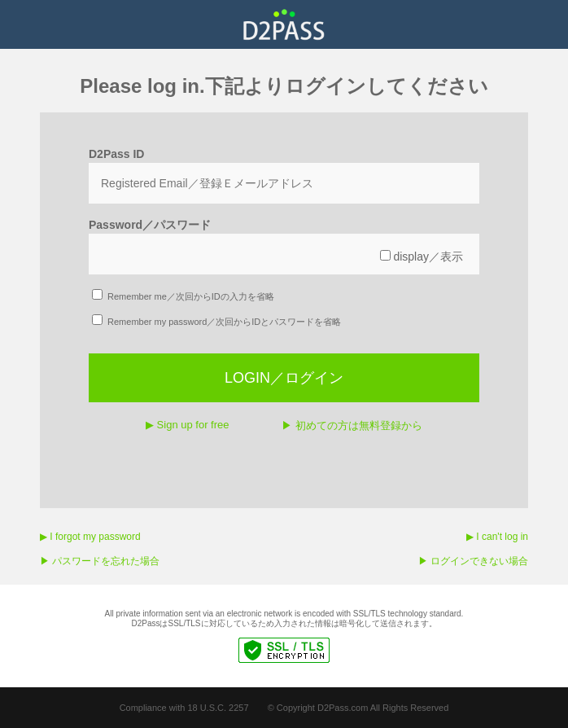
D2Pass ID (116, 154)
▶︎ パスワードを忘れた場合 (100, 561)
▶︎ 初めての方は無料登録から (352, 425)
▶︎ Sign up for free (188, 425)
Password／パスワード (150, 225)
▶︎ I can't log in (497, 537)
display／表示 (422, 257)
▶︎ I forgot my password (90, 537)
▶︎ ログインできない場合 (473, 561)
